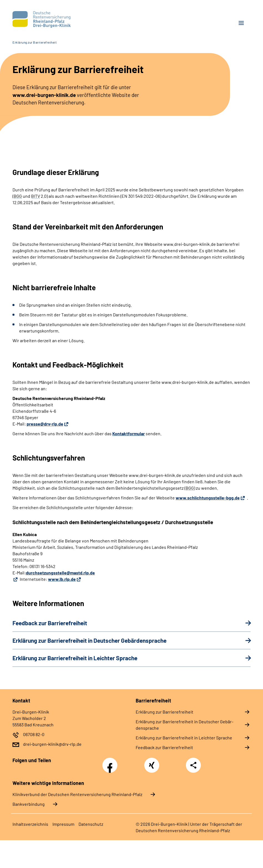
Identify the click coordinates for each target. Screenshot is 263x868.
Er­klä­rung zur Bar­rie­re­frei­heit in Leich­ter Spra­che (184, 738)
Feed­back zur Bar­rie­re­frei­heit (164, 747)
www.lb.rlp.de (62, 579)
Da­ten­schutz (91, 824)
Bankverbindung (29, 804)
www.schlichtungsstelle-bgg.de (208, 498)
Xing (152, 762)
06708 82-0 (34, 734)
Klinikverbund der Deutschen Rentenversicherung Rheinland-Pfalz (77, 794)
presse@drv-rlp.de (45, 424)
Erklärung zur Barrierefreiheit (35, 42)
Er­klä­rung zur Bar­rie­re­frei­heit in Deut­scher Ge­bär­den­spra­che (184, 725)
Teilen (193, 765)
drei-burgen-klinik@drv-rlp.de (52, 744)
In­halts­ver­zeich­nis (30, 824)
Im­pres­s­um (63, 824)
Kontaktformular (129, 433)
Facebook (111, 762)
